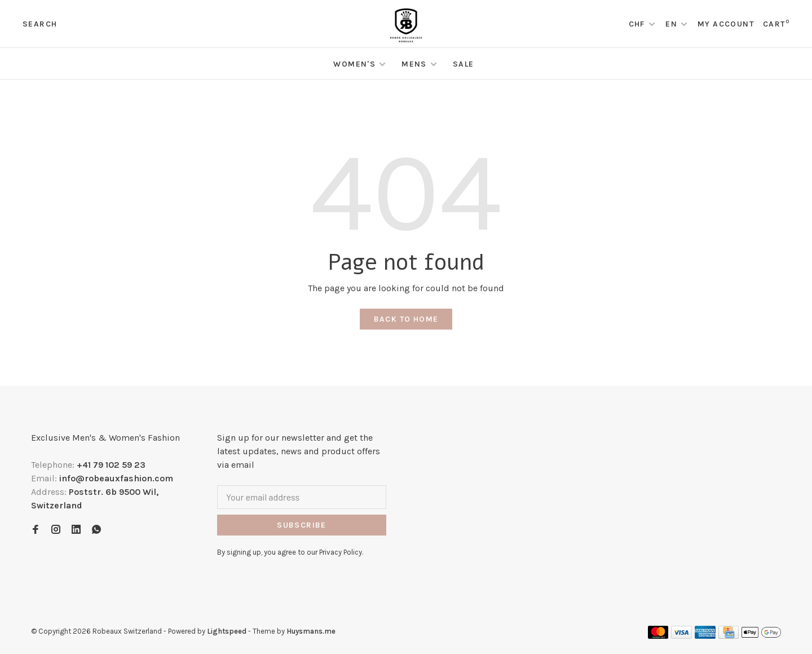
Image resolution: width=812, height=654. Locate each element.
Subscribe (302, 525)
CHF (638, 24)
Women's (354, 64)
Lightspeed (227, 631)
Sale (464, 64)
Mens (414, 64)
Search (40, 24)
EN (671, 24)
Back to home (406, 319)
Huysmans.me (311, 631)
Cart (776, 24)
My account (726, 24)
